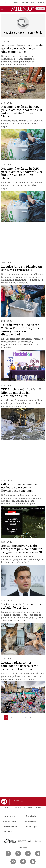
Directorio (31, 816)
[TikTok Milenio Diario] (23, 862)
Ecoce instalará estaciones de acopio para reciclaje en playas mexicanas (22, 48)
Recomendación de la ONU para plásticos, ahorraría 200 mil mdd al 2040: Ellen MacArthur (22, 111)
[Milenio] (22, 9)
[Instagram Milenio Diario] (28, 854)
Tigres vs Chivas (36, 3)
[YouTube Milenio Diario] (13, 862)
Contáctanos (10, 821)
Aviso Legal (32, 827)
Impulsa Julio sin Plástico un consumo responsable (22, 268)
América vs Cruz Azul (20, 3)
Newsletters (10, 816)
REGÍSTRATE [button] (40, 9)
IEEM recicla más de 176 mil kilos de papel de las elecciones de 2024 (21, 393)
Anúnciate (9, 832)
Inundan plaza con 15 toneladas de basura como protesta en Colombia (20, 666)
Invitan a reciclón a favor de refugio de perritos (21, 606)
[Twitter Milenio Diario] (18, 854)
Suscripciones (10, 827)
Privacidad (31, 821)
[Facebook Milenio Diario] (8, 854)
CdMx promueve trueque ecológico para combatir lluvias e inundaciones (19, 487)
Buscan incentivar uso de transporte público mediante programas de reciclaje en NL (22, 549)
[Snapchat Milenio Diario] (33, 862)
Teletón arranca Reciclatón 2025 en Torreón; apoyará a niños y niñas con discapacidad (20, 330)
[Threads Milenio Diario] (38, 854)
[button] (2, 10)
